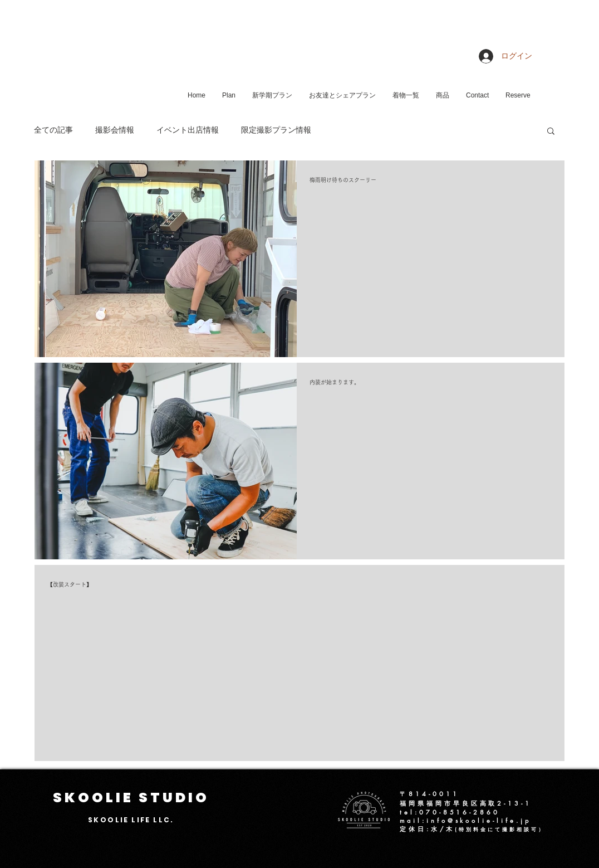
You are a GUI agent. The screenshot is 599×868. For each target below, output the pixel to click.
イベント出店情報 (188, 130)
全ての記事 (53, 130)
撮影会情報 (115, 130)
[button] (551, 132)
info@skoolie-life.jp (479, 820)
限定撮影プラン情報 (276, 130)
